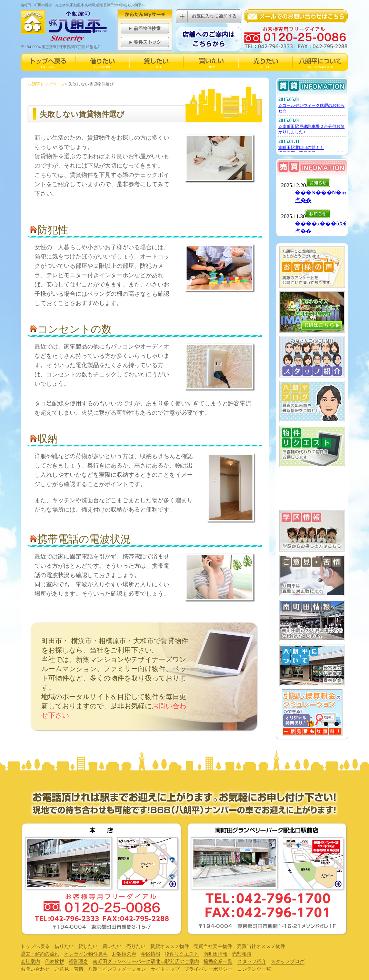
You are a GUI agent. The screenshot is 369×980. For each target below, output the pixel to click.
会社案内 (30, 962)
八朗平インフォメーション (117, 969)
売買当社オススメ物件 (261, 946)
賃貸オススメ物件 (170, 946)
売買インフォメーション (312, 204)
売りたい (136, 946)
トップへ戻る (35, 946)
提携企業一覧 (218, 962)
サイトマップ (165, 969)
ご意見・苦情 (69, 969)
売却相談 (242, 954)
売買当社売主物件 (213, 946)
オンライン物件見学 (86, 954)
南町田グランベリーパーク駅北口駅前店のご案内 (146, 962)
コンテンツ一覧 (254, 969)
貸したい (88, 946)
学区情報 (151, 954)
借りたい (64, 946)
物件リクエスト (182, 954)
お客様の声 (124, 954)
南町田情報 (216, 954)
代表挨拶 (54, 962)
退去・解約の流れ (40, 954)
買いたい (112, 946)
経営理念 (78, 962)
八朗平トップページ (46, 84)
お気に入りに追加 (209, 16)
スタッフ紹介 (252, 962)
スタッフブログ (288, 962)
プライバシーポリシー (208, 969)
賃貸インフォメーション (312, 123)
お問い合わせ (35, 969)
